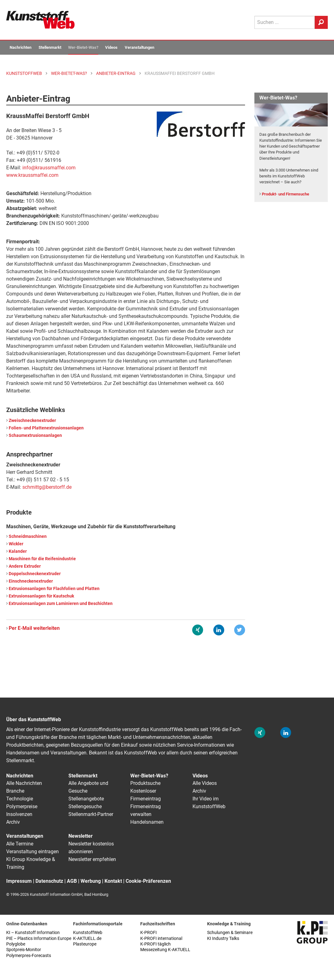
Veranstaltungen (139, 47)
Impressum (19, 881)
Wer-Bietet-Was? (83, 47)
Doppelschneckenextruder (35, 574)
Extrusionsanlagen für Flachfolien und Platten (54, 589)
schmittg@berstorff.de (47, 487)
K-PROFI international (161, 939)
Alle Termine (20, 844)
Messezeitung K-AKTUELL (165, 950)
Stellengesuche (85, 806)
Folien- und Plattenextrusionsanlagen (46, 428)
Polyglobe (16, 944)
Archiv (13, 822)
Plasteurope (85, 944)
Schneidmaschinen (28, 536)
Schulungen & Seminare (230, 933)
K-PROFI (148, 933)
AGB (72, 881)
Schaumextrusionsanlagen (35, 435)
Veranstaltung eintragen (32, 852)
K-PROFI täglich (155, 944)
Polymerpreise (22, 806)
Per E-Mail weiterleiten (34, 628)
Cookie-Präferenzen (148, 881)
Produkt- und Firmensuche (285, 194)
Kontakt (113, 881)
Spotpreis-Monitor (24, 950)
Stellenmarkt (50, 47)
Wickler (16, 544)
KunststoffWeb (88, 933)
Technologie (20, 799)
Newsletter (81, 836)
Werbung (91, 881)
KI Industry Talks (223, 939)
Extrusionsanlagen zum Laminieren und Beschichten (61, 604)
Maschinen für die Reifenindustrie (42, 559)
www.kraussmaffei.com (32, 175)
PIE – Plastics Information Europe (39, 939)
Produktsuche (145, 783)
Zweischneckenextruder (32, 421)
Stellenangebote (86, 799)
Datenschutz (49, 881)
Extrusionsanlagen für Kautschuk (41, 596)
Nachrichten (21, 47)
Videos (111, 47)
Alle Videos (205, 783)
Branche (15, 791)
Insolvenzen (19, 814)
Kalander (18, 551)
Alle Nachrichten (24, 783)
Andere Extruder (25, 566)
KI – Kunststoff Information (33, 933)
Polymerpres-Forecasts (29, 956)
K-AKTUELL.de (87, 939)
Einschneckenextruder (31, 581)
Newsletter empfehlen (92, 859)
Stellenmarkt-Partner (91, 814)
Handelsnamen (147, 822)
